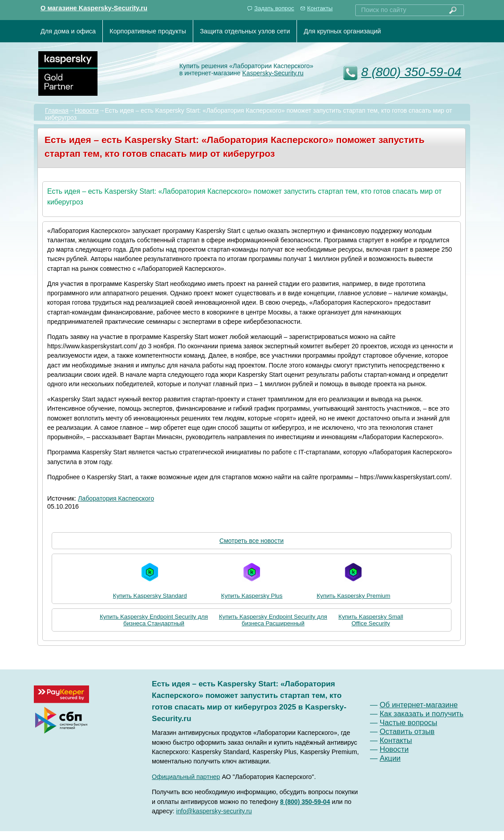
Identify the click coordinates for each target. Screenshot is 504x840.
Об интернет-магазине (419, 705)
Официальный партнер (186, 777)
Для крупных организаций (342, 31)
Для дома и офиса (68, 31)
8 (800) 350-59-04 (411, 72)
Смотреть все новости (252, 541)
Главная (57, 110)
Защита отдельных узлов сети (245, 31)
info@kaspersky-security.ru (214, 811)
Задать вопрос (274, 8)
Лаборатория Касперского (116, 498)
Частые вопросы (408, 723)
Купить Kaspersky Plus (252, 579)
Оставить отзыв (407, 732)
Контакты (320, 8)
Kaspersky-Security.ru (273, 73)
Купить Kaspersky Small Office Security (371, 620)
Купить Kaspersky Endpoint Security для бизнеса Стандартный (154, 620)
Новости (87, 110)
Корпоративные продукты (148, 31)
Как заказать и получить (422, 714)
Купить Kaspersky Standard (150, 579)
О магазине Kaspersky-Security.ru (94, 8)
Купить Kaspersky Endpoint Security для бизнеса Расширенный (273, 620)
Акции (390, 758)
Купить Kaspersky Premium (353, 579)
